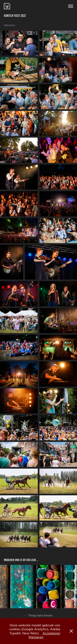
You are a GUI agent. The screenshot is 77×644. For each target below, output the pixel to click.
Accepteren (51, 633)
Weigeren (36, 637)
